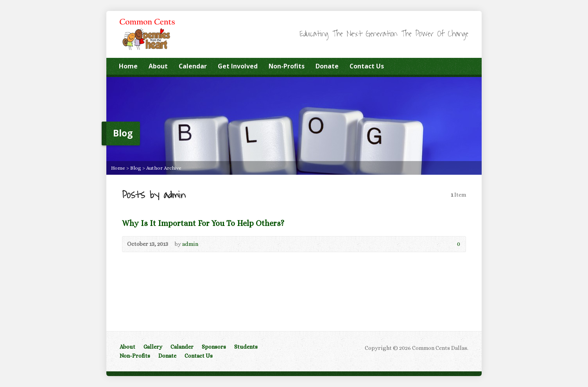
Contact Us (367, 66)
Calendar (193, 66)
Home (128, 66)
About (158, 66)
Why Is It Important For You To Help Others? (203, 223)
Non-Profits (287, 66)
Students (246, 347)
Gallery (153, 347)
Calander (182, 347)
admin (190, 244)
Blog (136, 168)
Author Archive (164, 168)
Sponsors (214, 347)
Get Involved (238, 66)
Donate (327, 66)
